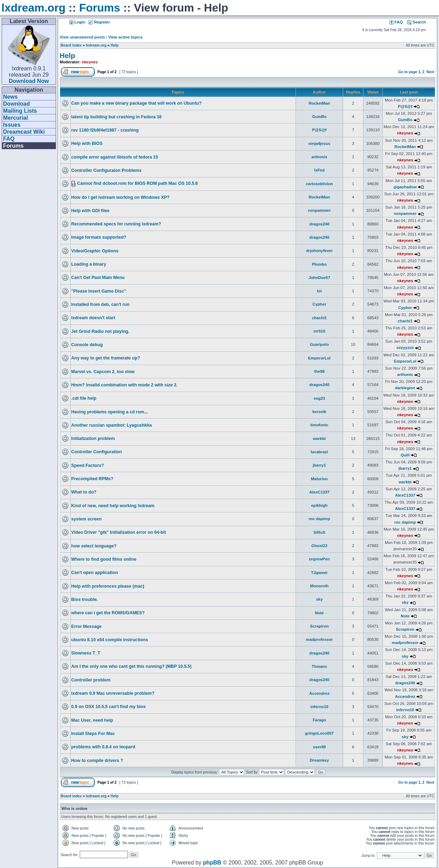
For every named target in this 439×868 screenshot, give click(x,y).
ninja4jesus (319, 143)
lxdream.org (33, 8)
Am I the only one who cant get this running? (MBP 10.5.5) (132, 666)
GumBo (319, 117)
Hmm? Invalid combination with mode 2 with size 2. (125, 385)
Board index (71, 45)
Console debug (87, 345)
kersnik (319, 412)
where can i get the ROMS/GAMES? (108, 613)
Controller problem (91, 680)
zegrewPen (319, 559)
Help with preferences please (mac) (108, 586)
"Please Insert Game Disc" (99, 291)
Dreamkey (320, 760)
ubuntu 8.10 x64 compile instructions (110, 640)
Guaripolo (319, 344)
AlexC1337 (319, 492)
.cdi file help (84, 398)
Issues (12, 125)
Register (99, 22)
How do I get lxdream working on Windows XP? (121, 197)
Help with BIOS (87, 143)
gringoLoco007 (319, 733)
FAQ (9, 139)
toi (319, 291)
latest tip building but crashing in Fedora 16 (116, 117)
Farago (319, 720)
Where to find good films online (104, 559)
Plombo (319, 264)
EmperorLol (319, 358)
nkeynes (90, 62)
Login (77, 22)
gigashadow (405, 187)
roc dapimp (319, 519)
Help (115, 45)
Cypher (319, 304)
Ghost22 (319, 546)
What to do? (84, 492)
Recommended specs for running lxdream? (116, 224)
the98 (319, 371)
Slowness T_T (86, 653)
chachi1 (320, 318)
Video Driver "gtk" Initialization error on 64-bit (119, 532)
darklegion (405, 388)
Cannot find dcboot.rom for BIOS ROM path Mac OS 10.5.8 (137, 183)
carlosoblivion (319, 184)
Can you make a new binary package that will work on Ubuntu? (137, 103)
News (10, 97)
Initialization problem (93, 439)
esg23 (319, 398)
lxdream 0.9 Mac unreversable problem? (113, 693)
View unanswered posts (82, 37)
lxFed (319, 170)
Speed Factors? (88, 465)
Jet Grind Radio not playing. (100, 331)
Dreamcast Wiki (24, 132)
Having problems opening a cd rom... (110, 412)
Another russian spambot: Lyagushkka (112, 425)
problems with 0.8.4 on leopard (103, 747)
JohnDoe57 (319, 278)
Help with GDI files (90, 211)
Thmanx (319, 666)
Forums (100, 8)
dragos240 (319, 224)
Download (16, 104)
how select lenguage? (94, 546)
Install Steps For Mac (93, 734)
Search (416, 22)
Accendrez (319, 693)
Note (319, 613)
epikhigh (319, 505)
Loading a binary (89, 264)
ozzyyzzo (405, 348)
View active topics (125, 37)
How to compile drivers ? (97, 761)
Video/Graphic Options (95, 251)
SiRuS (319, 532)
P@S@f (405, 106)
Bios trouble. (85, 600)
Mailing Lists (20, 111)
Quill (405, 455)
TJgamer (319, 573)
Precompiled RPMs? (93, 479)
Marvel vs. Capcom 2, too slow (103, 372)
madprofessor (319, 639)
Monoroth (320, 586)
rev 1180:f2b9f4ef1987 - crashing (105, 130)
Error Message (87, 626)
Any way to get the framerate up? (106, 358)
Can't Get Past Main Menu (98, 278)
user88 (320, 747)
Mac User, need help (92, 720)
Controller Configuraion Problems (107, 170)
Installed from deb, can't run (100, 304)
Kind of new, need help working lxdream (113, 506)
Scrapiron (319, 626)
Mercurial (16, 118)
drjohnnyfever (319, 251)
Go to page (408, 72)
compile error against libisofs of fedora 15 (115, 157)
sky (319, 599)
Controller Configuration (97, 452)
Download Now (29, 81)
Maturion (319, 479)
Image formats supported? (99, 237)
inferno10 (319, 707)
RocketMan (319, 103)
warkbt (320, 439)
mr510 (319, 331)
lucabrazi (319, 452)
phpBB (212, 863)
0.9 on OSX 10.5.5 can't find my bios (109, 707)
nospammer (320, 210)
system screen (87, 519)
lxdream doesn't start (93, 318)
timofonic (319, 425)
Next (430, 72)
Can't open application (95, 573)
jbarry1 (319, 465)
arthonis (319, 157)
